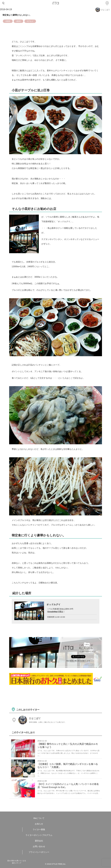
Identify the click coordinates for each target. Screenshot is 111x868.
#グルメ (30, 21)
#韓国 (8, 21)
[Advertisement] (56, 696)
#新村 (19, 21)
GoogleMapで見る (55, 612)
